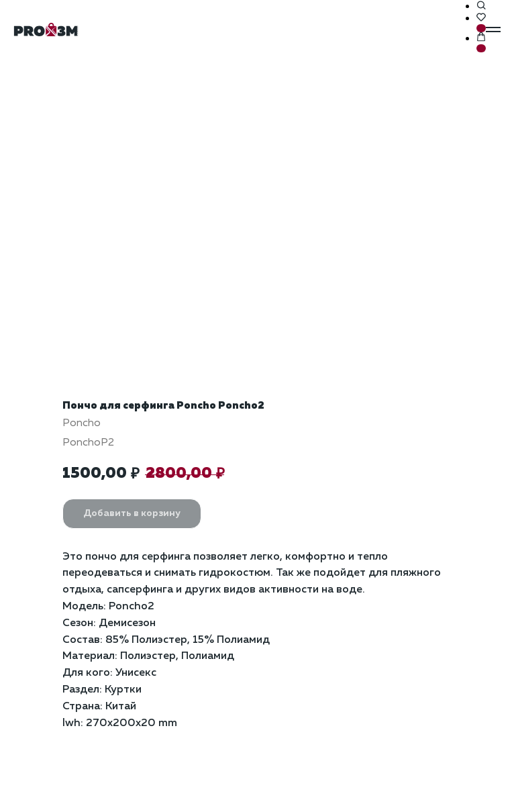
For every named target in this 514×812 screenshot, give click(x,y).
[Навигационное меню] (493, 30)
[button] (481, 6)
